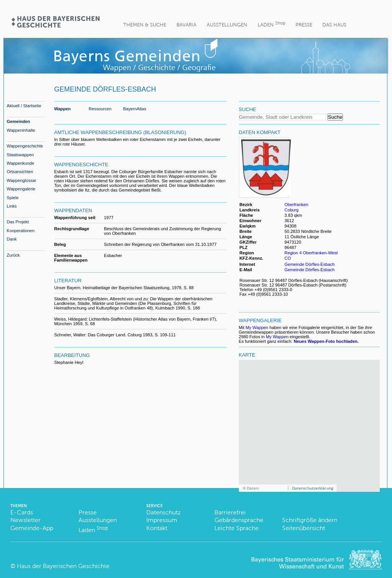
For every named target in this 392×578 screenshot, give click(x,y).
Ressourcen (100, 109)
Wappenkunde (21, 163)
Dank (12, 239)
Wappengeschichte (25, 146)
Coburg (292, 210)
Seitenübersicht (304, 528)
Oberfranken (296, 205)
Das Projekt (18, 222)
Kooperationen (21, 231)
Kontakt (157, 528)
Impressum (162, 520)
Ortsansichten (20, 172)
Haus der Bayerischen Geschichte (63, 566)
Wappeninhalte (21, 130)
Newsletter (25, 520)
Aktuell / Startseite (24, 106)
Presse (304, 25)
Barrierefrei (230, 512)
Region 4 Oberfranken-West (311, 253)
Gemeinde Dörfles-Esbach (310, 264)
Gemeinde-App (32, 528)
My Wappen (257, 327)
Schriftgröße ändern (310, 520)
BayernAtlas (135, 109)
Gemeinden (19, 121)
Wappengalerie (21, 189)
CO (288, 258)
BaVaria (186, 25)
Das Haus (334, 25)
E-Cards (22, 512)
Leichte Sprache (237, 528)
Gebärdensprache (239, 520)
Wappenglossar (22, 180)
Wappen (63, 109)
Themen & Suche (145, 25)
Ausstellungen (227, 25)
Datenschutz (163, 512)
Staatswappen (20, 155)
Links (12, 206)
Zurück (13, 255)
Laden (271, 24)
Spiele (13, 198)
